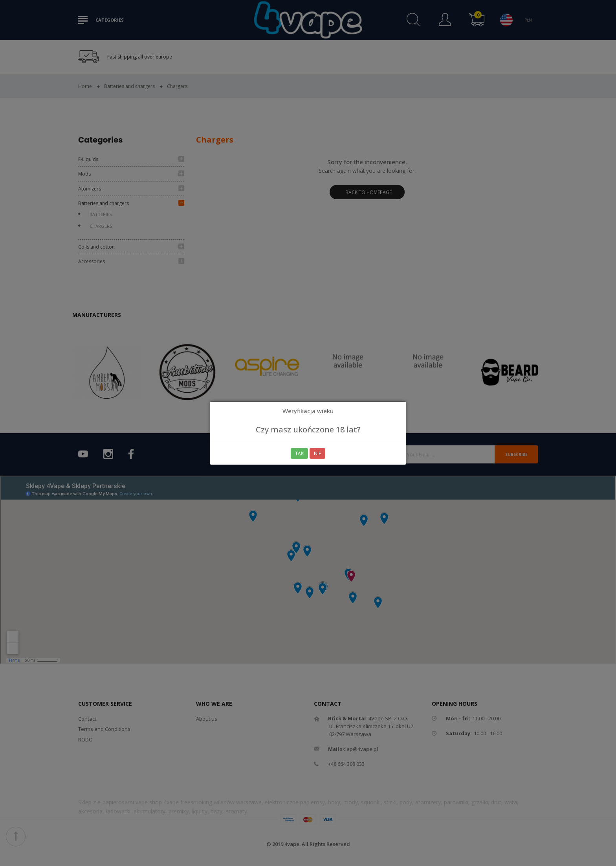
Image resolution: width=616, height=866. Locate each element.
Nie (318, 453)
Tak (299, 453)
